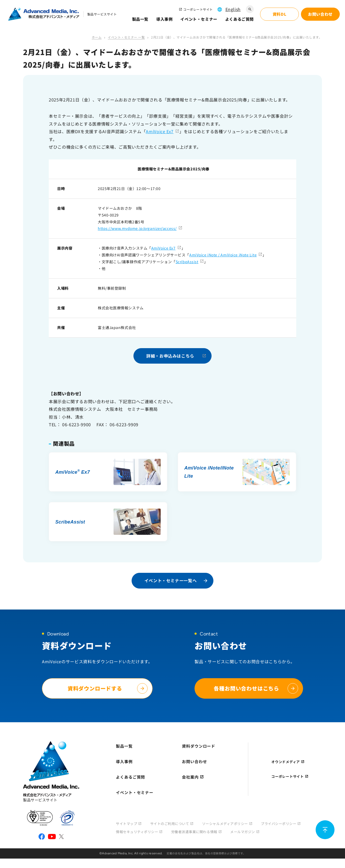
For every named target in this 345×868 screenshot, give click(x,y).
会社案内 (190, 777)
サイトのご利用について (170, 824)
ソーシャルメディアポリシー (225, 824)
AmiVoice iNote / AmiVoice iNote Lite (223, 255)
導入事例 (164, 19)
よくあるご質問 (239, 19)
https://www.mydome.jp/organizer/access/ (137, 228)
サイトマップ (126, 824)
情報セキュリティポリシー (137, 832)
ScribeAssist (187, 262)
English (233, 9)
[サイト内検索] (250, 9)
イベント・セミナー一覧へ (171, 580)
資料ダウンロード (199, 746)
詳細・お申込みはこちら (170, 356)
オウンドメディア (286, 762)
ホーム (97, 37)
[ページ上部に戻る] (325, 830)
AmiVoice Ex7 (160, 131)
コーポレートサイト (198, 9)
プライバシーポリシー (279, 824)
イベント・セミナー (199, 19)
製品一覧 (140, 19)
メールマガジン (243, 832)
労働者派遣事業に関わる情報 (194, 832)
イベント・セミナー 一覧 (126, 37)
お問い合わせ (194, 761)
